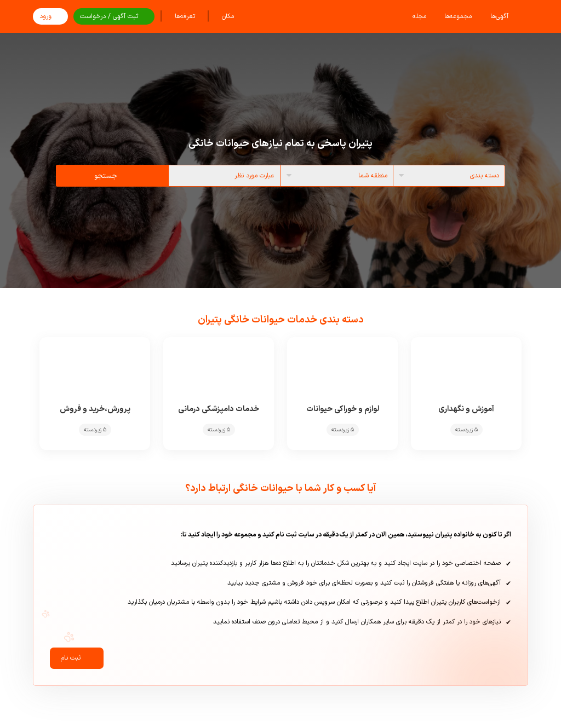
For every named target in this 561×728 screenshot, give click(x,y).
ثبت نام (77, 660)
